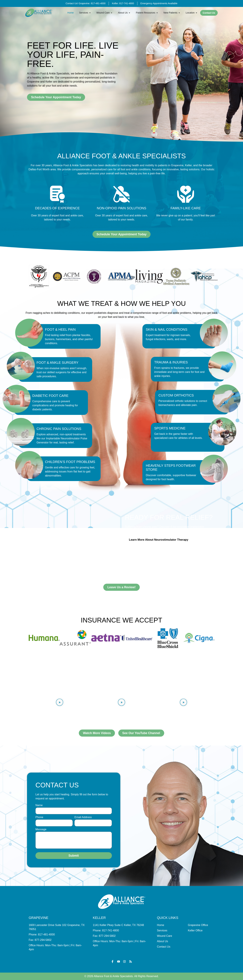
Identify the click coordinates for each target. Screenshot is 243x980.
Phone (39, 817)
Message (41, 829)
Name (39, 805)
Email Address (83, 817)
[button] (60, 703)
